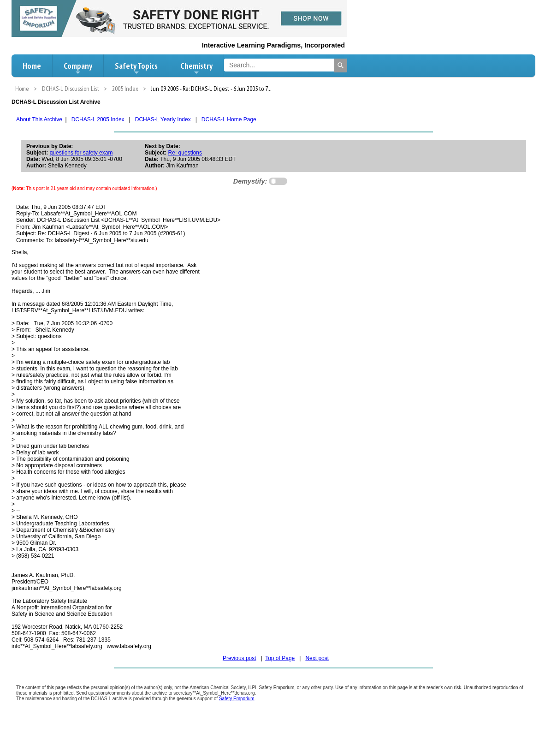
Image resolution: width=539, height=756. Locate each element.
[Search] (341, 65)
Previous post (240, 658)
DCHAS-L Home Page (229, 119)
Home (32, 66)
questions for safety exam (81, 153)
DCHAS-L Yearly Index (163, 119)
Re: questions (185, 153)
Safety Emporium (237, 699)
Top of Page (280, 658)
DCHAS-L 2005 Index (98, 119)
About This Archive (39, 119)
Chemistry (196, 68)
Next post (317, 658)
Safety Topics (136, 68)
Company (78, 68)
